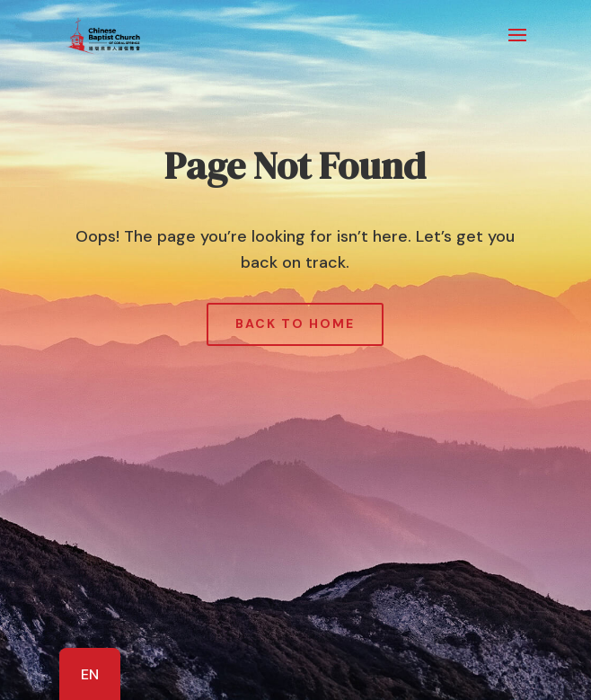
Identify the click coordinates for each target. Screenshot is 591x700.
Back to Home (295, 323)
